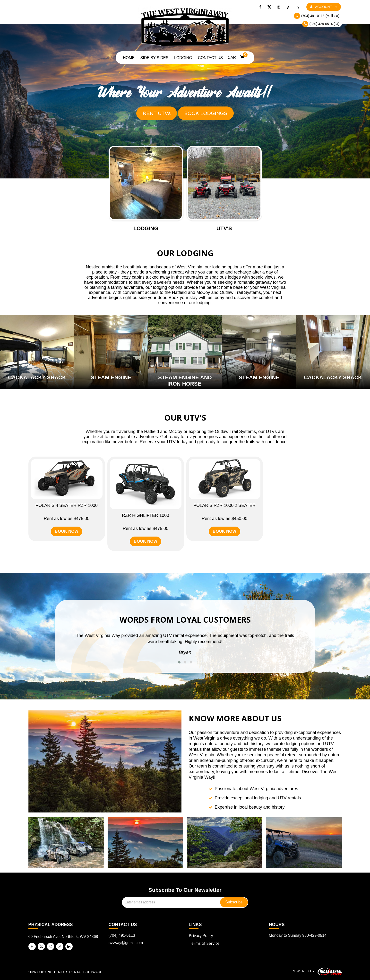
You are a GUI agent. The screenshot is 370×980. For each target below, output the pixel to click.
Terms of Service (204, 943)
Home (129, 58)
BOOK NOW (66, 531)
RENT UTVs (157, 113)
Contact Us (211, 58)
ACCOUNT (324, 7)
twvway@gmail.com (126, 943)
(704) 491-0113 (122, 935)
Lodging (183, 58)
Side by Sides (154, 58)
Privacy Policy (201, 936)
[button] (179, 662)
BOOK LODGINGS (206, 113)
